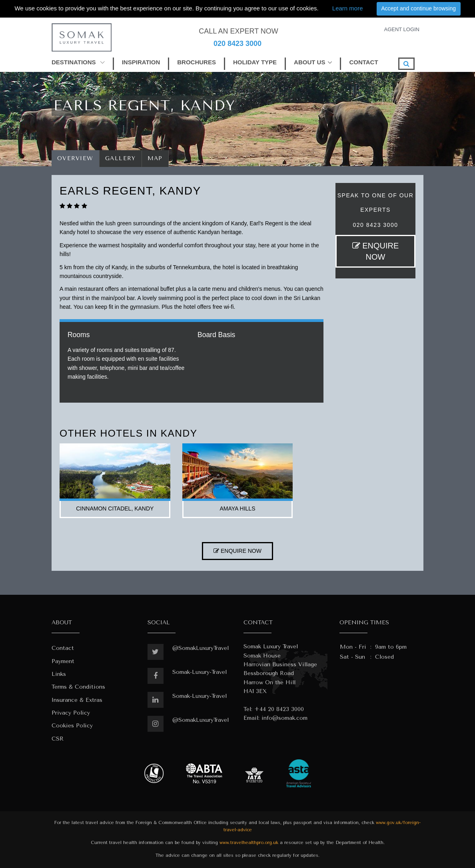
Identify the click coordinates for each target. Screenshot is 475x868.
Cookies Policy (72, 726)
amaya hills (238, 508)
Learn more (348, 8)
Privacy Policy (71, 713)
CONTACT (363, 62)
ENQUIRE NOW (376, 251)
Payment (63, 661)
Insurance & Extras (77, 700)
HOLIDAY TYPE (255, 62)
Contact (63, 648)
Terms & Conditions (78, 687)
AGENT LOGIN (402, 29)
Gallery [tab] (121, 158)
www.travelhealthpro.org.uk (249, 843)
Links (59, 674)
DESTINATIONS (78, 62)
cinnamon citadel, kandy (115, 508)
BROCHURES (197, 62)
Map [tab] (155, 158)
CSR (58, 739)
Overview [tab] (75, 158)
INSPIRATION (141, 62)
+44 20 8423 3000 (279, 709)
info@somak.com (284, 718)
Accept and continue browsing (418, 8)
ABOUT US (309, 62)
